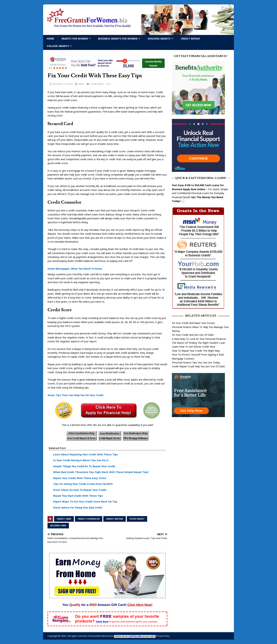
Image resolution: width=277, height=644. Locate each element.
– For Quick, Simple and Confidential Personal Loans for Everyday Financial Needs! (200, 193)
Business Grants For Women (118, 39)
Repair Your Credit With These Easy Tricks (80, 478)
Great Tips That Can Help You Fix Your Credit (76, 395)
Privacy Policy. (163, 636)
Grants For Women (75, 39)
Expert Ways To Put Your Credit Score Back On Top (85, 502)
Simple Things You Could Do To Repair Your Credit (84, 466)
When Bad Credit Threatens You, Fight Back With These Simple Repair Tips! (101, 472)
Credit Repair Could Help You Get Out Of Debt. (199, 366)
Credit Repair (190, 39)
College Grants (58, 46)
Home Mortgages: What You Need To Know (75, 269)
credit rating (115, 519)
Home (50, 39)
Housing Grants (159, 39)
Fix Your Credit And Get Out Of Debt (193, 335)
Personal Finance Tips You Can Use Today (196, 362)
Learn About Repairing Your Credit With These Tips (86, 454)
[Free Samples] (107, 624)
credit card (64, 519)
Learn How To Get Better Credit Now (194, 347)
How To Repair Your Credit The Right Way (196, 351)
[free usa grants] (198, 170)
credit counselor (89, 519)
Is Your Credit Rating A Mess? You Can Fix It (81, 460)
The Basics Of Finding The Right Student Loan (198, 343)
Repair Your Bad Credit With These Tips (78, 496)
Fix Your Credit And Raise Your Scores (193, 323)
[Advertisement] (201, 447)
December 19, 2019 (63, 84)
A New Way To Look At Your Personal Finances (199, 339)
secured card (58, 526)
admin (81, 84)
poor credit (137, 519)
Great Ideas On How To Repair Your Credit (80, 490)
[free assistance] (198, 415)
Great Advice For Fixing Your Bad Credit (78, 508)
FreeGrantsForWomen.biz (101, 636)
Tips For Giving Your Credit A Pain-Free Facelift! (83, 484)
